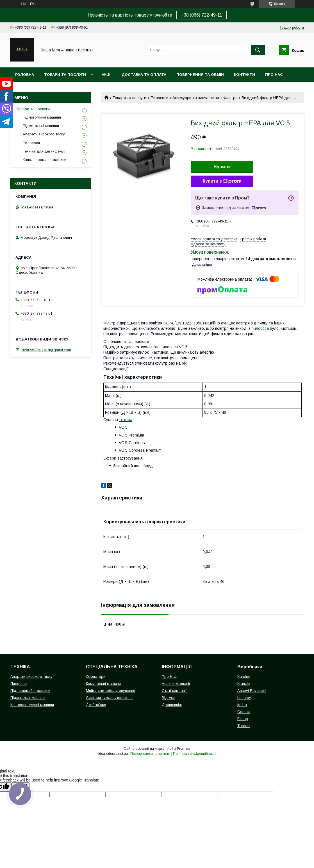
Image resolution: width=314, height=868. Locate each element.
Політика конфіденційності (194, 754)
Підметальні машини (41, 126)
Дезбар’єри (96, 705)
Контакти (244, 75)
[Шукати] (258, 50)
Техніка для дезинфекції (44, 151)
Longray (244, 698)
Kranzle (244, 684)
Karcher (244, 677)
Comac (244, 712)
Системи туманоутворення (109, 698)
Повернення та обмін (200, 75)
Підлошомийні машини (30, 691)
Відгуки (168, 698)
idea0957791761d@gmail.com (46, 350)
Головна (25, 75)
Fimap (243, 719)
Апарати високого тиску (44, 134)
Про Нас (169, 677)
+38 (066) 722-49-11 (202, 15)
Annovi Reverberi (252, 691)
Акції (107, 75)
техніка (126, 420)
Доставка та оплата (144, 75)
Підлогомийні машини (42, 117)
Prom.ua (184, 749)
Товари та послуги (65, 75)
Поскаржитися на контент (150, 754)
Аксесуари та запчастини (196, 98)
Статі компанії (174, 691)
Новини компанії (176, 684)
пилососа (260, 328)
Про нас (274, 75)
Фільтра (230, 98)
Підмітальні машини (28, 698)
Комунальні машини (103, 684)
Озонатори (96, 677)
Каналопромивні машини (45, 160)
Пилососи (160, 98)
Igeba (242, 705)
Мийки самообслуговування (111, 691)
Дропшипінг (172, 705)
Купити (222, 167)
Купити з (222, 181)
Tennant (244, 726)
